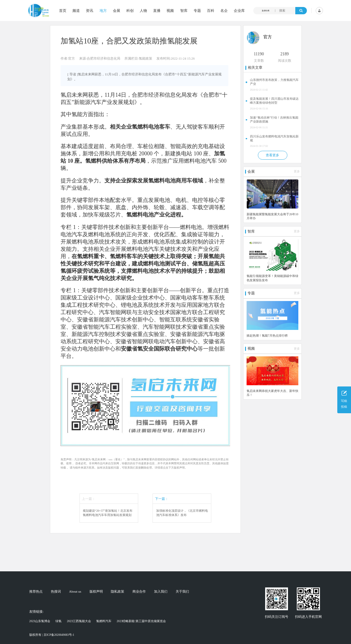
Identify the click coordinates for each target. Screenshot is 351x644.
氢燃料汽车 (104, 621)
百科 (211, 11)
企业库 (239, 11)
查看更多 (272, 155)
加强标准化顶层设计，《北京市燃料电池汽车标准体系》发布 (182, 513)
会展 (117, 11)
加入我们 (161, 592)
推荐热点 (36, 592)
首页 (63, 11)
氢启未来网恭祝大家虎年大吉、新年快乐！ (272, 393)
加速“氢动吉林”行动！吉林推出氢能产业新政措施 (274, 119)
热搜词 (56, 592)
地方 (103, 11)
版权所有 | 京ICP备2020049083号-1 (52, 635)
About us (75, 592)
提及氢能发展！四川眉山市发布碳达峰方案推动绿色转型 (274, 101)
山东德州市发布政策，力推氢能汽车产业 (274, 82)
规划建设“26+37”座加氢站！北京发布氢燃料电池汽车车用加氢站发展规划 (108, 513)
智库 (184, 11)
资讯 (90, 11)
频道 (76, 11)
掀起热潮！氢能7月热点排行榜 (267, 336)
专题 (197, 11)
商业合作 (139, 592)
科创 (130, 11)
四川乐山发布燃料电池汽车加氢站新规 (274, 138)
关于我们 (182, 592)
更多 (297, 171)
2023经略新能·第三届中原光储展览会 (141, 621)
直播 (157, 11)
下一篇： (162, 499)
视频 (170, 11)
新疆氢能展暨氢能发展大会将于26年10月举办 (272, 216)
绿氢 (58, 621)
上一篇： (89, 499)
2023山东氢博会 (40, 621)
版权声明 (96, 592)
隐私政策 (118, 592)
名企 (224, 11)
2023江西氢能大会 (79, 621)
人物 (143, 11)
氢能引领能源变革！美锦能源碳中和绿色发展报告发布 (272, 278)
